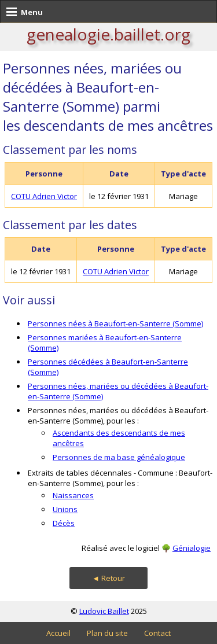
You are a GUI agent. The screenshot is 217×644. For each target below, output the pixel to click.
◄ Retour (108, 578)
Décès (64, 523)
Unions (65, 509)
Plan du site (107, 633)
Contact (157, 633)
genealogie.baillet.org (108, 34)
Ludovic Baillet (104, 611)
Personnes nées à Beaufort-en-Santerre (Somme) (115, 323)
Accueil (58, 633)
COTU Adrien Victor (44, 196)
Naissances (73, 495)
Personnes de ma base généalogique (119, 457)
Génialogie (192, 548)
